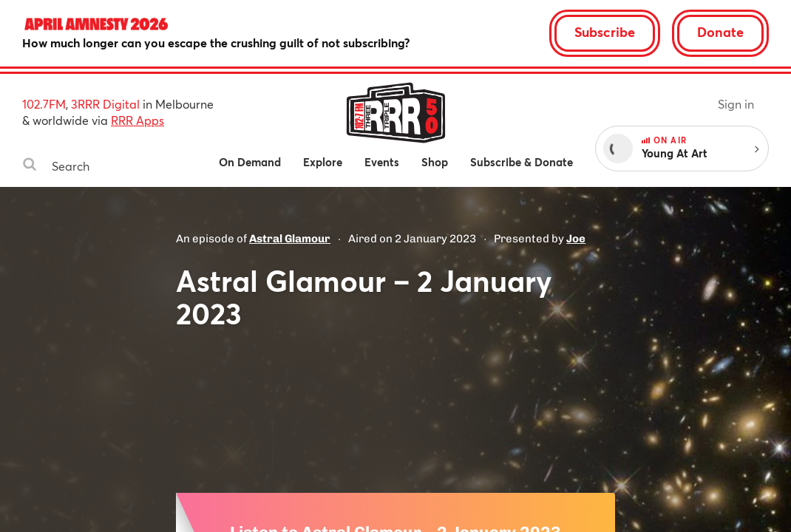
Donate (720, 32)
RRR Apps (138, 120)
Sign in (736, 104)
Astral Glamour (290, 239)
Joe (576, 239)
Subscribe (605, 32)
